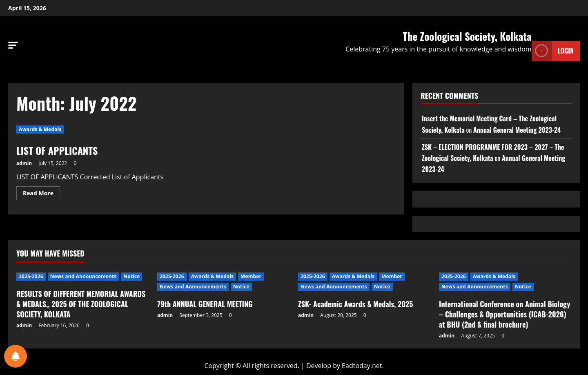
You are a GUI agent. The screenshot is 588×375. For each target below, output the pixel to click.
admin (24, 163)
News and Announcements (84, 276)
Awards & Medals (40, 129)
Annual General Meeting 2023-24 (517, 130)
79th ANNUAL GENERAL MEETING (205, 304)
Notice (131, 276)
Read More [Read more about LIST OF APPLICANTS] (41, 192)
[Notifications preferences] (16, 356)
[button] (13, 45)
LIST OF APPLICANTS (57, 150)
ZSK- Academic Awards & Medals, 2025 (356, 304)
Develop (319, 366)
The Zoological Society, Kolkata (467, 36)
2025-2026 (31, 276)
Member (251, 276)
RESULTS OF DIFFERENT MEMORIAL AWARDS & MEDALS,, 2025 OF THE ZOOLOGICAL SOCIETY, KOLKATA (81, 304)
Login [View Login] (553, 51)
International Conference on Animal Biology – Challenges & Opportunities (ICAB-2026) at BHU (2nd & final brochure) (504, 314)
